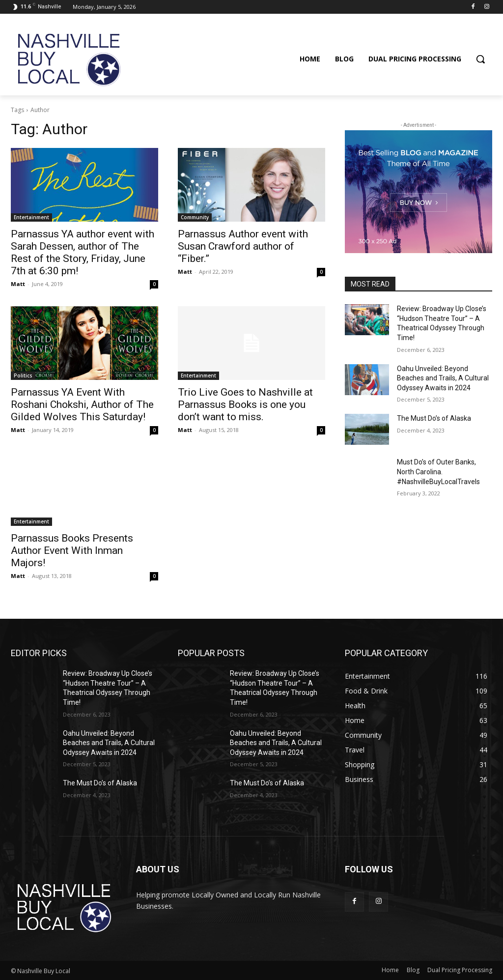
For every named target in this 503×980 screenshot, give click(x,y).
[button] (480, 59)
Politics (23, 375)
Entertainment (31, 217)
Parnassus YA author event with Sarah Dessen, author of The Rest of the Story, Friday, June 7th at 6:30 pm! (83, 252)
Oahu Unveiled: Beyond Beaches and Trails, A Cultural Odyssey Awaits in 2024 (443, 378)
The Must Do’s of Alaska (434, 418)
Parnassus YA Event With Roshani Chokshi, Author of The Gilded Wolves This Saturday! (82, 404)
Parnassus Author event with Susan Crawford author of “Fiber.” (243, 246)
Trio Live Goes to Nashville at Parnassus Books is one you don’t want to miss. (245, 404)
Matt (18, 284)
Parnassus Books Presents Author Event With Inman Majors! (72, 550)
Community (195, 217)
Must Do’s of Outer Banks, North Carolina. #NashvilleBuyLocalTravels (438, 472)
